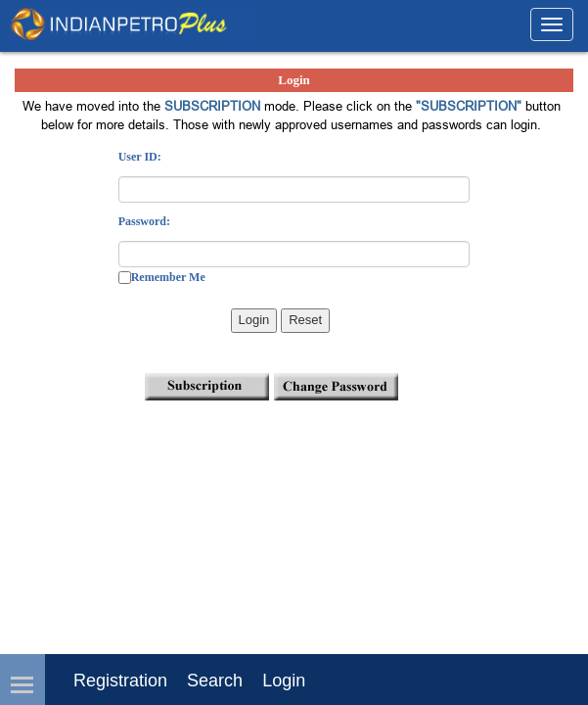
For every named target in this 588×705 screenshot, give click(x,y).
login (284, 681)
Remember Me (168, 277)
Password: (144, 221)
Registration (120, 681)
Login (254, 320)
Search (215, 681)
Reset (305, 320)
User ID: (140, 157)
